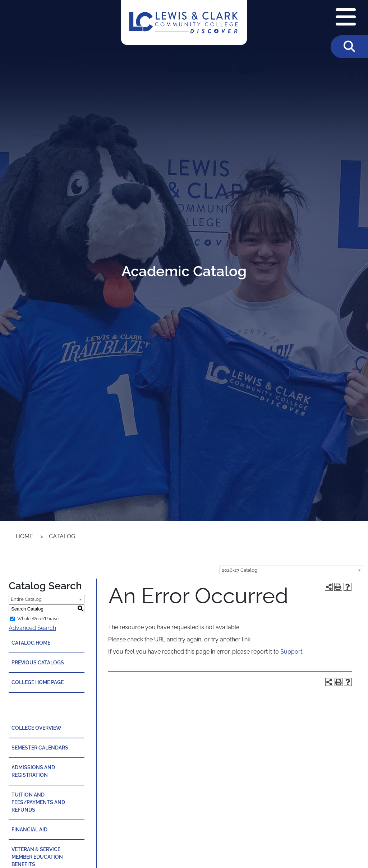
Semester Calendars (40, 748)
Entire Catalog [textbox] (26, 599)
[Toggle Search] (349, 47)
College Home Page (38, 682)
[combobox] (291, 570)
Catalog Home (31, 643)
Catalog (62, 536)
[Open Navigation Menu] (346, 18)
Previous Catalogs (38, 663)
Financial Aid (29, 830)
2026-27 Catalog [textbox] (240, 570)
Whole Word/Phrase (38, 619)
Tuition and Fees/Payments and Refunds (38, 802)
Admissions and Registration (33, 771)
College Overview (36, 728)
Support (291, 652)
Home (24, 536)
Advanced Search (32, 628)
